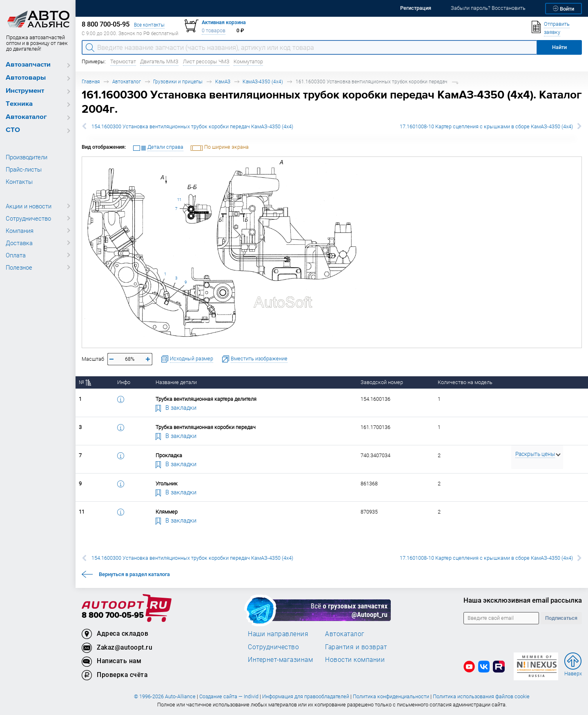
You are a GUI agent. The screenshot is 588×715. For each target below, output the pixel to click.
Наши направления (278, 634)
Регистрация (416, 8)
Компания (20, 230)
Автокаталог (26, 117)
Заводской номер (382, 382)
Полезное (19, 267)
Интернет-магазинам (280, 659)
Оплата (16, 255)
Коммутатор (248, 61)
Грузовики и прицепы (178, 82)
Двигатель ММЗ (159, 61)
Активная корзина (224, 22)
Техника (19, 104)
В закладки (176, 407)
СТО (13, 130)
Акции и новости (29, 206)
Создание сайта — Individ (229, 696)
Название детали (176, 382)
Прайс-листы (24, 169)
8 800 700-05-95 (113, 616)
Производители (27, 157)
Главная (91, 82)
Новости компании (355, 659)
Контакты (19, 181)
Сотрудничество (28, 218)
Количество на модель (465, 382)
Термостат (123, 61)
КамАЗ (223, 82)
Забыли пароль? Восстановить (488, 8)
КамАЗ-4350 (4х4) (263, 82)
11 (179, 200)
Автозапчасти (28, 65)
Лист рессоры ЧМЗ (206, 61)
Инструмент (25, 91)
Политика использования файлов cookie (481, 696)
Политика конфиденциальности (391, 696)
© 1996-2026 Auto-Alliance (165, 696)
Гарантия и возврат (356, 647)
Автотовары (26, 78)
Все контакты (149, 25)
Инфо (124, 382)
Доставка (19, 243)
